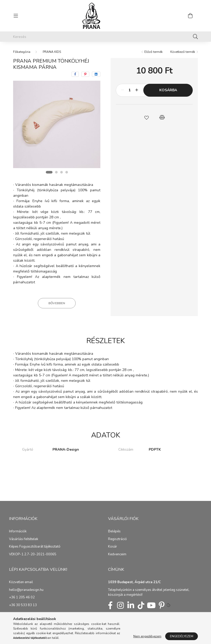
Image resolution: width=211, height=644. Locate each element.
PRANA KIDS (52, 52)
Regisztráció (117, 539)
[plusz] (137, 90)
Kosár (113, 547)
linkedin (131, 605)
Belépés (114, 532)
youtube (151, 605)
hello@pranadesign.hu (26, 590)
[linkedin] (96, 74)
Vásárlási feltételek (24, 539)
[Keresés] (105, 37)
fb (110, 605)
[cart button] (190, 16)
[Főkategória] (22, 52)
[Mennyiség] (130, 90)
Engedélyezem (182, 636)
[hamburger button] (16, 16)
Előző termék (153, 52)
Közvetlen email (21, 582)
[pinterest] (85, 74)
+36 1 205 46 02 (22, 598)
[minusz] (122, 90)
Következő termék (183, 52)
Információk (18, 532)
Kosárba (168, 90)
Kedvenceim (117, 555)
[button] (147, 117)
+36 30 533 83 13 (23, 605)
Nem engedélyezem (147, 636)
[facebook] (75, 74)
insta (120, 605)
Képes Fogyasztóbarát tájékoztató (35, 547)
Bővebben (57, 303)
